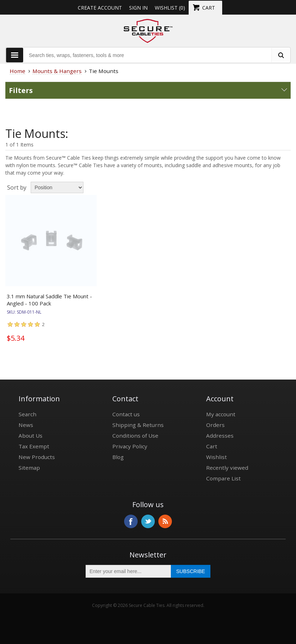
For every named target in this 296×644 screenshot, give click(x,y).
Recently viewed (227, 468)
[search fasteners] (281, 55)
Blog (118, 457)
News (26, 425)
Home (17, 71)
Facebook (131, 521)
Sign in (138, 8)
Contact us (126, 414)
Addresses (220, 436)
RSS (165, 521)
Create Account (100, 8)
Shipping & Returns (138, 425)
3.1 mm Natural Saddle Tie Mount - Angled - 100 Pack (49, 300)
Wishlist (216, 457)
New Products (37, 457)
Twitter (148, 521)
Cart (212, 446)
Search (27, 414)
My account (221, 414)
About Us (30, 436)
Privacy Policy (130, 446)
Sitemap (29, 468)
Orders (215, 425)
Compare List (223, 478)
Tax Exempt (34, 446)
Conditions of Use (135, 436)
